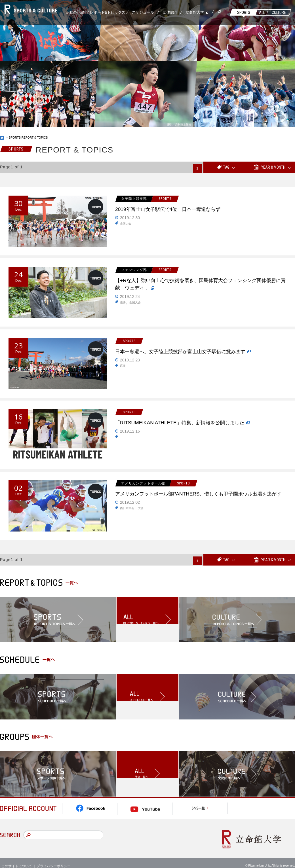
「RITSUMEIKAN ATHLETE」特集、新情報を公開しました (199, 429)
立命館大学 (195, 12)
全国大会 (127, 226)
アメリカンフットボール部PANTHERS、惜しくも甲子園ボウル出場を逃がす (199, 499)
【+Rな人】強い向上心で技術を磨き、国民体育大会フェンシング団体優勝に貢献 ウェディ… (202, 287)
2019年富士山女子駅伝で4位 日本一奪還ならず (184, 210)
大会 (144, 520)
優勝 (123, 306)
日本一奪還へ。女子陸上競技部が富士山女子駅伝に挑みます (200, 358)
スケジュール (143, 12)
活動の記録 (75, 12)
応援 (123, 378)
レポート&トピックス (108, 12)
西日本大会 (128, 520)
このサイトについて (17, 859)
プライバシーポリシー (54, 859)
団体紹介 (170, 12)
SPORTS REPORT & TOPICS (32, 137)
